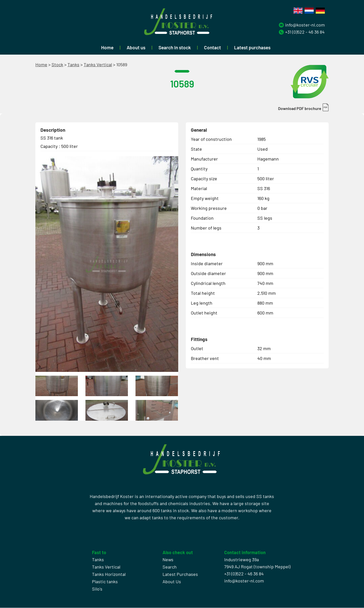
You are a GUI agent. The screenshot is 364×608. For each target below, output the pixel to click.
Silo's (97, 589)
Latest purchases (252, 47)
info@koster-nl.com (305, 25)
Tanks (73, 64)
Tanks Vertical (98, 64)
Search (170, 567)
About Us (172, 582)
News (168, 560)
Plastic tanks (105, 582)
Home (107, 47)
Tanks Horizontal (109, 574)
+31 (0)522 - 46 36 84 (305, 32)
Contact (212, 47)
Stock (57, 64)
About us (136, 47)
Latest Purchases (180, 574)
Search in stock (175, 47)
